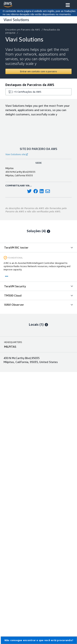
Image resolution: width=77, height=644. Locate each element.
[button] (68, 5)
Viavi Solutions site (17, 154)
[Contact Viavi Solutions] (38, 71)
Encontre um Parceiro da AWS (23, 29)
